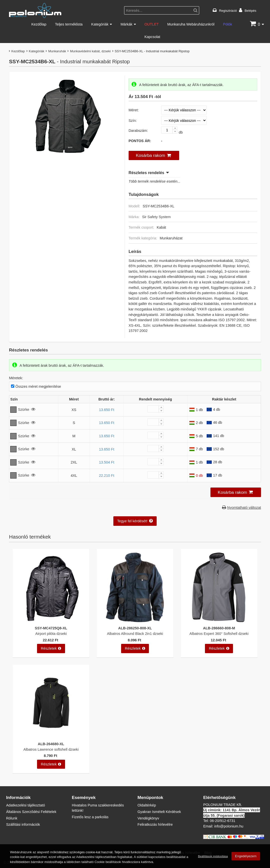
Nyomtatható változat (244, 507)
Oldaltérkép (147, 805)
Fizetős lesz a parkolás (90, 817)
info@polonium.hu (229, 826)
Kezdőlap (39, 24)
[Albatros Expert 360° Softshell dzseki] (219, 621)
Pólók (228, 24)
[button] (154, 156)
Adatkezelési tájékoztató (25, 805)
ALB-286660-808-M (219, 628)
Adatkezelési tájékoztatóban (96, 857)
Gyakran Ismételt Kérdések (159, 812)
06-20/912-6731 (223, 821)
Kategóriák (100, 24)
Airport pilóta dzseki (51, 633)
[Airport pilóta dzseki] (51, 621)
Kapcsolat (152, 37)
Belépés (250, 11)
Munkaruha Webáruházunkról (191, 24)
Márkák (126, 24)
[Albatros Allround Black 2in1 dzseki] (135, 621)
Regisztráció (228, 11)
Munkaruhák (57, 51)
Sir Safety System (156, 217)
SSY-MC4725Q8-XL (51, 628)
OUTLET (152, 24)
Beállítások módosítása (213, 856)
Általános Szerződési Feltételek (31, 812)
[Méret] (184, 110)
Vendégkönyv (148, 818)
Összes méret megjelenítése (38, 386)
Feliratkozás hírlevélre (155, 824)
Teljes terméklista (69, 24)
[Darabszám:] (169, 130)
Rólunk (12, 818)
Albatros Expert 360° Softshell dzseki (219, 633)
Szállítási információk (23, 824)
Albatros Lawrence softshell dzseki (51, 749)
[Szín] (184, 120)
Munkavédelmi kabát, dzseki (90, 51)
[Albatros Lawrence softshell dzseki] (51, 736)
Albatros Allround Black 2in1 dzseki (135, 633)
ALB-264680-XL (51, 744)
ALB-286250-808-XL (135, 628)
